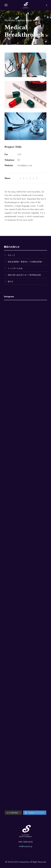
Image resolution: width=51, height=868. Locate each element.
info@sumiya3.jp (26, 846)
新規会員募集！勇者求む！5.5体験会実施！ (26, 262)
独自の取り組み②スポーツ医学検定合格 (24, 275)
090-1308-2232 (26, 842)
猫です (11, 282)
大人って (12, 255)
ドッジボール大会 (15, 268)
